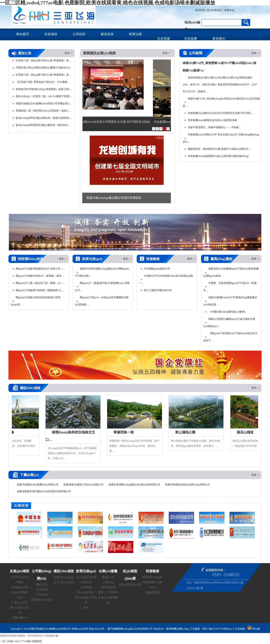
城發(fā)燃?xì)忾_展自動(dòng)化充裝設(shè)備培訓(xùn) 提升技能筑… (221, 102)
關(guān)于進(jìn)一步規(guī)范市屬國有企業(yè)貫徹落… (102, 301)
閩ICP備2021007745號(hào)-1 (218, 629)
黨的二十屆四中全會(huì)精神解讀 (108, 597)
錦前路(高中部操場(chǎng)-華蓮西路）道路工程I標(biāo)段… (44, 91)
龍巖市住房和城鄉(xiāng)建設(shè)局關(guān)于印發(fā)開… (102, 272)
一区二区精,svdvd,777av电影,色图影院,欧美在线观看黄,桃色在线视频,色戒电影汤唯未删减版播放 (108, 3)
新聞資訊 (90, 53)
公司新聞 (42, 590)
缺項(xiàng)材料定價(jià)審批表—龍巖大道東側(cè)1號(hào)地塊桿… (44, 119)
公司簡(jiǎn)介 (19, 577)
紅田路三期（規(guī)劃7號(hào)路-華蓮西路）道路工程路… (44, 62)
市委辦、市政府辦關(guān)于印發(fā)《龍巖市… (230, 287)
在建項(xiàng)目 (64, 577)
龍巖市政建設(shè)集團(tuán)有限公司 (38, 485)
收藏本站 (229, 10)
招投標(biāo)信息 (42, 600)
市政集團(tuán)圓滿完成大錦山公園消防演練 (212, 120)
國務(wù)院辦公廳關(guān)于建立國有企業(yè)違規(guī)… (229, 323)
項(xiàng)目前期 (86, 577)
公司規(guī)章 (20, 587)
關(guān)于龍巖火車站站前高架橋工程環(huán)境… (36, 301)
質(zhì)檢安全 (86, 592)
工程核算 (86, 587)
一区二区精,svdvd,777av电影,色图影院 (21, 641)
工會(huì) (108, 582)
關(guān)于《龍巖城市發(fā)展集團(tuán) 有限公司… (102, 287)
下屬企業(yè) (20, 618)
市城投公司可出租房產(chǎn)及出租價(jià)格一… (166, 279)
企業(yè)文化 (20, 602)
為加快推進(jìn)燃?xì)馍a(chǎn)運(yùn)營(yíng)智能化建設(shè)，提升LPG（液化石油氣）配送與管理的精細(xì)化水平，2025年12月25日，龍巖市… (220, 84)
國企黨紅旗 (108, 587)
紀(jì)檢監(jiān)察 (130, 585)
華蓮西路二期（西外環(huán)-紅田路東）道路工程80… (44, 112)
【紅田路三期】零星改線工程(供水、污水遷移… (43, 83)
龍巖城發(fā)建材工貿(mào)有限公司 (84, 485)
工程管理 (86, 582)
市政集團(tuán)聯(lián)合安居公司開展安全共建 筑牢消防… (220, 113)
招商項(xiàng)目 (152, 577)
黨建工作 (108, 577)
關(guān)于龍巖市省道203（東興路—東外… (40, 276)
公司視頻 (42, 595)
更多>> (69, 53)
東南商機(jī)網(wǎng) (178, 629)
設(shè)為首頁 (215, 10)
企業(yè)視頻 (106, 53)
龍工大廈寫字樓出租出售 (158, 290)
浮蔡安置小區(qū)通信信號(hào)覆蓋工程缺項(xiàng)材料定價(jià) (44, 69)
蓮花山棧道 (247, 432)
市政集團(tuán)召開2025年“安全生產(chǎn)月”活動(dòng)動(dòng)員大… (221, 138)
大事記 (20, 582)
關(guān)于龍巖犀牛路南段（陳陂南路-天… (40, 290)
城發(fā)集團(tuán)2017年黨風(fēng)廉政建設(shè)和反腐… (230, 301)
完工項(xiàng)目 (64, 582)
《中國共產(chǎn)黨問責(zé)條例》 (228, 312)
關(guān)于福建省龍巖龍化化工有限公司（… (41, 269)
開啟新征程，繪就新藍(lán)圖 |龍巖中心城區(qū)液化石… (219, 149)
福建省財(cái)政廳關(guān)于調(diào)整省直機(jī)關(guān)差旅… (231, 272)
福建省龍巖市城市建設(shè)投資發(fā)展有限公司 (44, 491)
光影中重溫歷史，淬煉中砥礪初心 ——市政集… (215, 127)
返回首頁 (200, 10)
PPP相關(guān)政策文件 (157, 269)
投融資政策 (153, 592)
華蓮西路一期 (125, 432)
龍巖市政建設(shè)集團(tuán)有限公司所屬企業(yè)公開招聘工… (44, 105)
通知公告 (42, 585)
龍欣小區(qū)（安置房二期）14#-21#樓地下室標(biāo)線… (44, 98)
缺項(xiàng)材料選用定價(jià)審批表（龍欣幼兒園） (44, 127)
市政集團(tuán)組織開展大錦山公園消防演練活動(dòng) (218, 156)
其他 (86, 608)
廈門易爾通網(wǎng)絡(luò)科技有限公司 (130, 629)
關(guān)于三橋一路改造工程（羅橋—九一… (41, 283)
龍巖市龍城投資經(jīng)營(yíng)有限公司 (188, 485)
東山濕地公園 (187, 432)
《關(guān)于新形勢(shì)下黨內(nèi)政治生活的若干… (230, 337)
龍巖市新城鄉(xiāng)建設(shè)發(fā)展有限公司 (134, 485)
